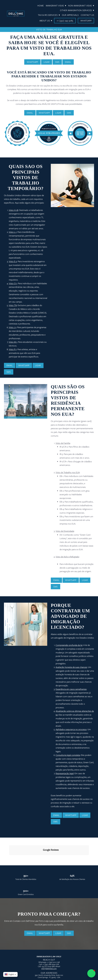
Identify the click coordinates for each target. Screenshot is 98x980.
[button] (91, 973)
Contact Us (87, 15)
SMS (57, 62)
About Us (46, 21)
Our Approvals (70, 15)
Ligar (47, 62)
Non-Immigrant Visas (81, 6)
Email (68, 62)
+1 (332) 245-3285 (65, 21)
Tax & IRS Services (49, 15)
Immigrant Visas (56, 6)
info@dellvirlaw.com (49, 946)
